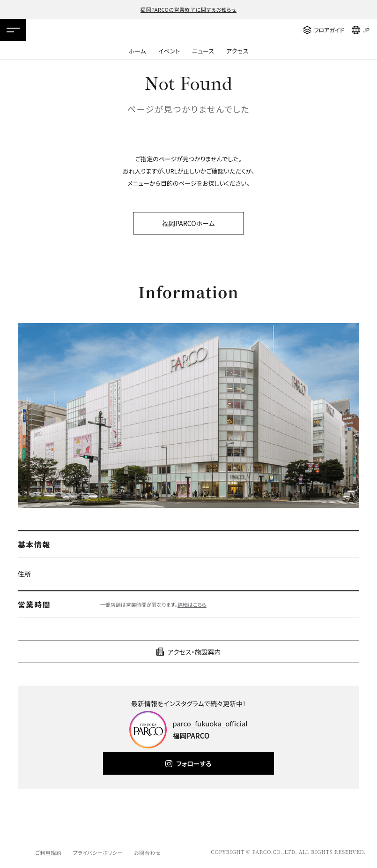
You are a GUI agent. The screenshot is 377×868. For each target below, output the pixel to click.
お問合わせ (147, 853)
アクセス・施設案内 (194, 652)
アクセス (237, 51)
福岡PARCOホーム (188, 223)
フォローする (194, 763)
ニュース (203, 51)
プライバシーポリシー (98, 853)
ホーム (137, 51)
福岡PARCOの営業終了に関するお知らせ (188, 9)
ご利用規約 (48, 853)
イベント (169, 51)
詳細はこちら (192, 604)
